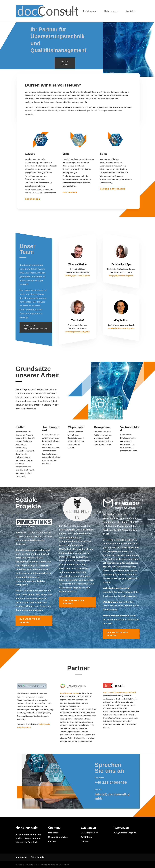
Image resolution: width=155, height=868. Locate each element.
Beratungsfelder (89, 833)
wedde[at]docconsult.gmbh (77, 276)
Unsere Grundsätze (113, 189)
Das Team (53, 833)
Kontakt (130, 11)
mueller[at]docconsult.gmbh (121, 328)
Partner (52, 841)
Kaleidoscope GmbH (69, 693)
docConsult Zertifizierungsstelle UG (120, 692)
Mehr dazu (65, 63)
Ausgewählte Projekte (125, 833)
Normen (85, 841)
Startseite (69, 11)
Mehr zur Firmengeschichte (36, 327)
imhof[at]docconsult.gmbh (77, 332)
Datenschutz (38, 857)
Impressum (21, 857)
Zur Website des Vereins (30, 620)
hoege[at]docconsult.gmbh (121, 276)
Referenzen (111, 11)
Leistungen (90, 11)
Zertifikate (86, 837)
